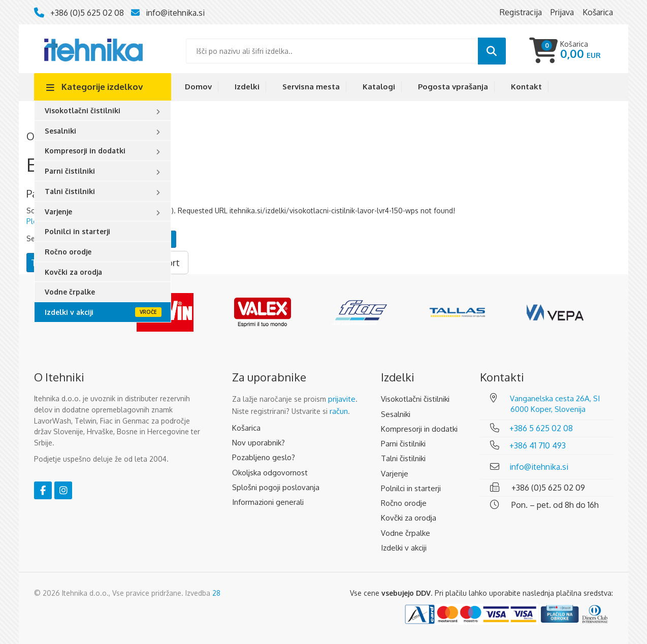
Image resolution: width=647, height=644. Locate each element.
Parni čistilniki (70, 171)
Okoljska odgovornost (270, 473)
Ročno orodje (68, 252)
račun (339, 411)
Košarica (246, 428)
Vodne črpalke (70, 292)
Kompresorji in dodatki (85, 151)
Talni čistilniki (70, 191)
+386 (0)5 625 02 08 (87, 13)
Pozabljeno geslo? (264, 457)
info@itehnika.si (175, 13)
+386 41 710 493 (538, 445)
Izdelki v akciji (69, 312)
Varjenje (58, 212)
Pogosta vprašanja (453, 87)
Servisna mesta (311, 87)
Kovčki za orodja (73, 272)
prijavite (342, 399)
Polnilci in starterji (77, 231)
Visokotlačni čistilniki (83, 110)
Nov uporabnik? (258, 443)
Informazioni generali (268, 502)
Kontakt (526, 87)
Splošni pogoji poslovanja (276, 487)
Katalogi (379, 87)
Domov (198, 87)
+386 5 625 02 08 (541, 428)
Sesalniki (60, 131)
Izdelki (247, 87)
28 (216, 593)
